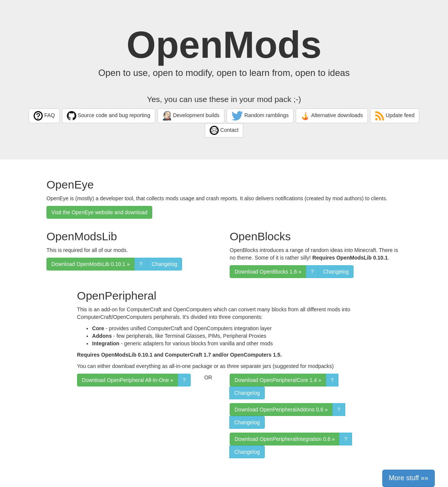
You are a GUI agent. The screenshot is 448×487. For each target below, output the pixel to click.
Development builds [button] (191, 116)
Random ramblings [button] (260, 116)
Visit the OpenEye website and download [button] (99, 212)
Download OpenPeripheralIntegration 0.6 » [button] (285, 439)
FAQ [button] (44, 116)
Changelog (165, 264)
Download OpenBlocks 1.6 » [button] (268, 272)
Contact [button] (224, 131)
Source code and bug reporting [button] (109, 116)
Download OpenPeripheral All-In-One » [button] (128, 380)
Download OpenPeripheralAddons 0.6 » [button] (281, 410)
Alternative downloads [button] (332, 116)
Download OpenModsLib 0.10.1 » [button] (91, 264)
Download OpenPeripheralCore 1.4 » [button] (278, 380)
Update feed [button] (395, 116)
